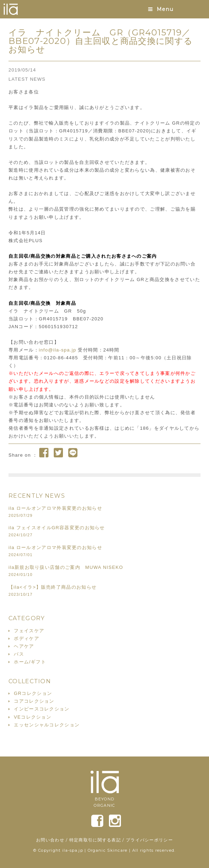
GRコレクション (33, 693)
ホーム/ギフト (30, 662)
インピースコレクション (42, 709)
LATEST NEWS (27, 79)
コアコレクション (34, 701)
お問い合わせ (50, 840)
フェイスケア (29, 631)
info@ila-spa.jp (58, 350)
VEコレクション (33, 717)
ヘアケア (24, 646)
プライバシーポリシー (149, 840)
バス (19, 654)
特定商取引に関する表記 (95, 840)
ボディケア (27, 638)
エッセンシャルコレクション (47, 725)
